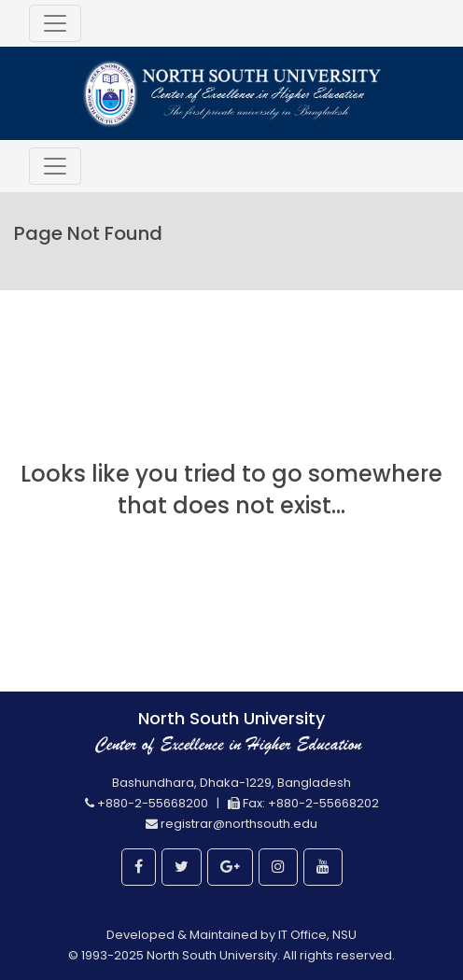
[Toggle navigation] (55, 23)
